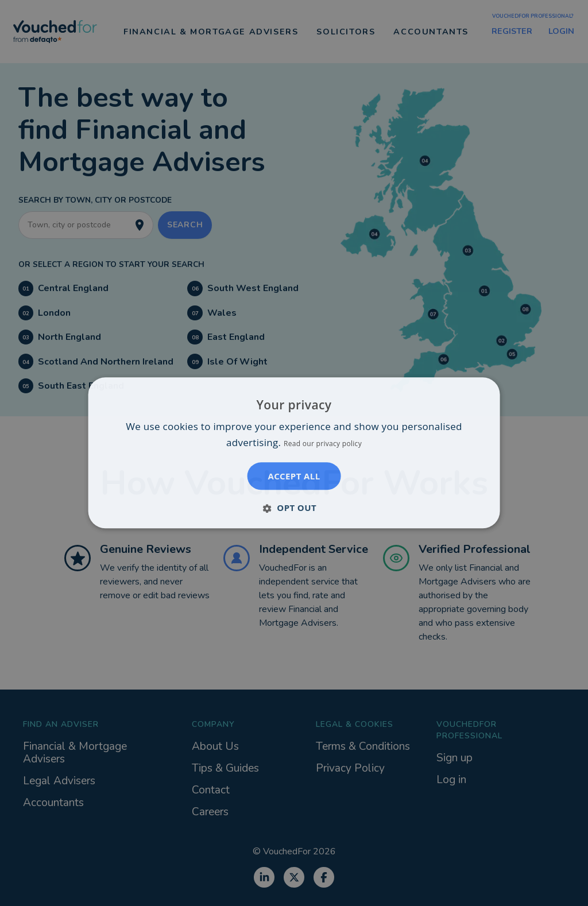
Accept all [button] (294, 477)
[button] (294, 508)
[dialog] (294, 453)
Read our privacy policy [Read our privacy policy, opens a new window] (323, 444)
